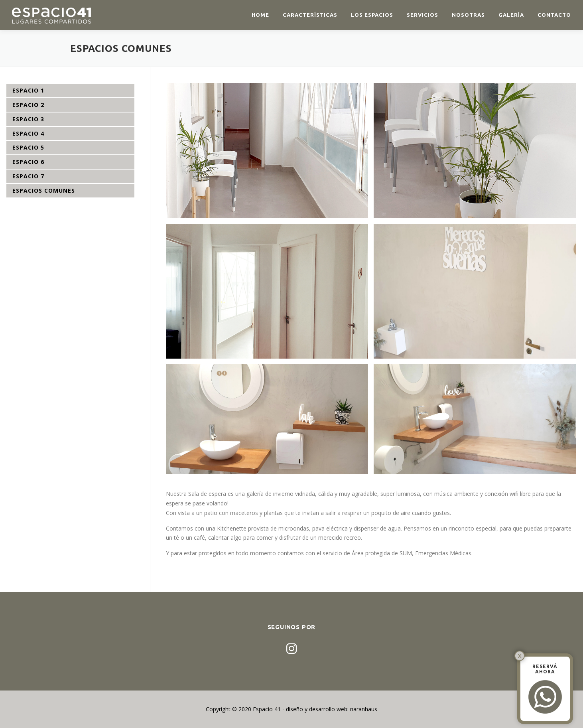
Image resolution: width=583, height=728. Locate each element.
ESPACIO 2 (28, 105)
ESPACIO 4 (28, 133)
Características (310, 15)
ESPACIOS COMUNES (44, 190)
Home (260, 15)
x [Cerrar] (520, 656)
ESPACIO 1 (28, 90)
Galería (511, 15)
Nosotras (468, 15)
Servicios (422, 15)
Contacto (554, 15)
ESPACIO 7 (28, 176)
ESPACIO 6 (28, 162)
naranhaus (364, 709)
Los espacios (372, 15)
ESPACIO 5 (28, 147)
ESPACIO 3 (28, 119)
